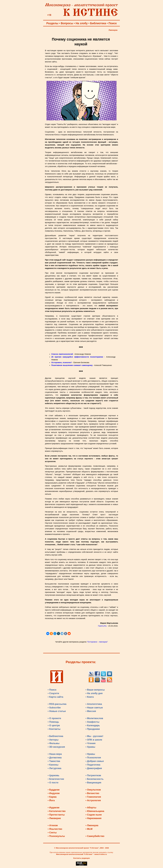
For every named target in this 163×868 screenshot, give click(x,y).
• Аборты (91, 808)
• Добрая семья (95, 761)
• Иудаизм (54, 808)
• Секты (52, 832)
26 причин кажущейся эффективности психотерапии (77, 357)
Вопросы (67, 23)
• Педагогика (93, 765)
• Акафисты (92, 722)
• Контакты (54, 729)
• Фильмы (54, 743)
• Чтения (91, 743)
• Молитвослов (94, 718)
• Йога (51, 800)
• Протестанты (56, 815)
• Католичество (57, 811)
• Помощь (53, 722)
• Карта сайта (56, 697)
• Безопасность (95, 779)
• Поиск (52, 690)
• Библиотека (55, 736)
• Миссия (91, 711)
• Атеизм (53, 825)
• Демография (94, 768)
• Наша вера (55, 754)
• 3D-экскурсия (56, 747)
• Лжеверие (54, 818)
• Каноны (53, 765)
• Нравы (90, 754)
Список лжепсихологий (62, 354)
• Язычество (55, 829)
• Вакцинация (93, 783)
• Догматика (55, 758)
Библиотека (98, 23)
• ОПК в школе (94, 740)
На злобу (82, 23)
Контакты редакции (81, 858)
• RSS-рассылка (57, 704)
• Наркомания (94, 818)
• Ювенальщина (95, 811)
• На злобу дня (94, 693)
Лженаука (113, 30)
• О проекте (54, 718)
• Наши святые (94, 708)
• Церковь (54, 775)
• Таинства (54, 761)
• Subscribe (54, 708)
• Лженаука (92, 825)
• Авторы (53, 740)
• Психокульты (56, 836)
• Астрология (93, 800)
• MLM (89, 829)
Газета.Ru (102, 626)
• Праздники (93, 729)
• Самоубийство (95, 836)
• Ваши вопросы (95, 690)
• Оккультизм (93, 790)
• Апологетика (94, 704)
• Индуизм (54, 793)
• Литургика (55, 768)
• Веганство (92, 793)
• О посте (53, 783)
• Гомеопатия (93, 797)
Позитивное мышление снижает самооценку (72, 365)
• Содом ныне (94, 815)
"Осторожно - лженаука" (97, 642)
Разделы (52, 23)
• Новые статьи (57, 711)
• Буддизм (54, 790)
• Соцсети (53, 693)
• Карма (52, 797)
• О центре (54, 725)
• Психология (93, 758)
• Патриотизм (93, 775)
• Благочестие (56, 779)
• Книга (90, 697)
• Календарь (93, 725)
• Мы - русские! (94, 736)
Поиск (113, 23)
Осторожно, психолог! (62, 362)
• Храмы (90, 747)
